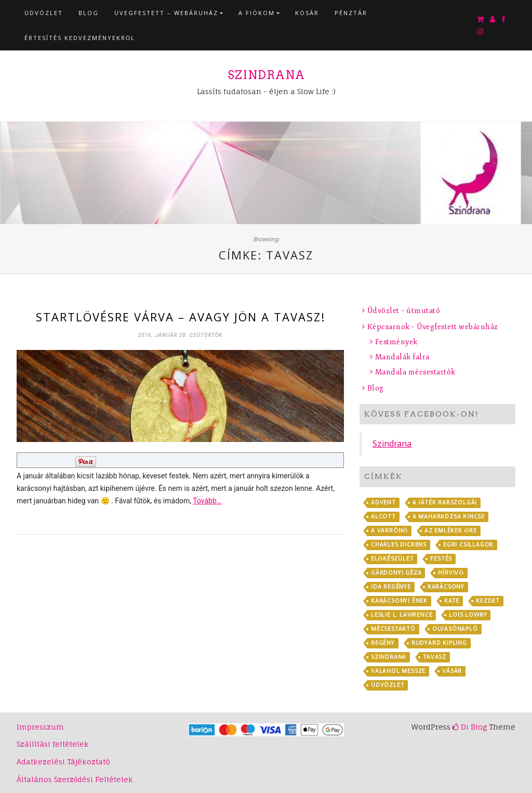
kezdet (488, 601)
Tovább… (207, 501)
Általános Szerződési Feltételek (75, 779)
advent (383, 503)
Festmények (396, 342)
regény (383, 643)
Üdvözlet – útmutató (404, 311)
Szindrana (266, 75)
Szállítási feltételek (53, 744)
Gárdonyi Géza (396, 573)
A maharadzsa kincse (449, 517)
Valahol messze (398, 671)
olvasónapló (455, 629)
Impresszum (40, 727)
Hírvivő (451, 573)
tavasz (435, 657)
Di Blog (470, 727)
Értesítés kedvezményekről (80, 38)
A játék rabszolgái (445, 503)
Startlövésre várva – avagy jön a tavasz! (181, 317)
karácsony (446, 587)
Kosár (307, 13)
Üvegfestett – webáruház (166, 13)
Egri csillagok (468, 545)
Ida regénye (391, 587)
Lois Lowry (468, 615)
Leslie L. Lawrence (402, 615)
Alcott (383, 517)
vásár (452, 671)
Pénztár (351, 13)
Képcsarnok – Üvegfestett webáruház (433, 327)
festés (441, 559)
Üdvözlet (44, 13)
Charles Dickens (399, 545)
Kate (452, 601)
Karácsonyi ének (399, 601)
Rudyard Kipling (439, 643)
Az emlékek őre (451, 531)
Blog (89, 13)
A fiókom (257, 13)
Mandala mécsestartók (415, 372)
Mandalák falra (402, 357)
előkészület (392, 559)
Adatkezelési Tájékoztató (63, 762)
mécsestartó (393, 629)
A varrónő (389, 531)
